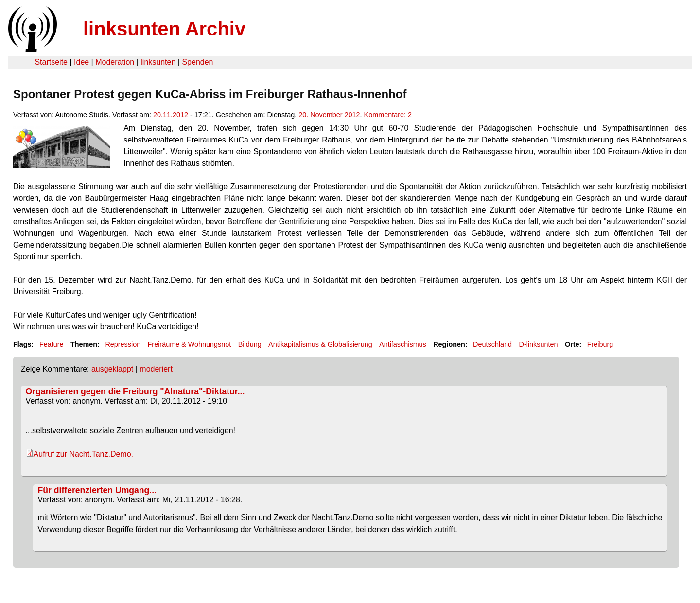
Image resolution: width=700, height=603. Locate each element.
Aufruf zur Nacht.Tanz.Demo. (83, 454)
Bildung (250, 344)
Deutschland (492, 344)
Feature (52, 344)
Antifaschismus (403, 344)
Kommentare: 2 (388, 115)
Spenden (197, 62)
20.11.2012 (171, 115)
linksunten (158, 62)
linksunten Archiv (164, 29)
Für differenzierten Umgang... (97, 490)
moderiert (156, 369)
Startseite (51, 62)
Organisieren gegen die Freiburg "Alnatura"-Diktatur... (135, 391)
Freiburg (600, 344)
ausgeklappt (112, 369)
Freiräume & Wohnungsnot (190, 344)
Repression (123, 344)
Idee (81, 62)
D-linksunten (538, 344)
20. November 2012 (329, 115)
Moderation (115, 62)
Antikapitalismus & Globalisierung (320, 344)
